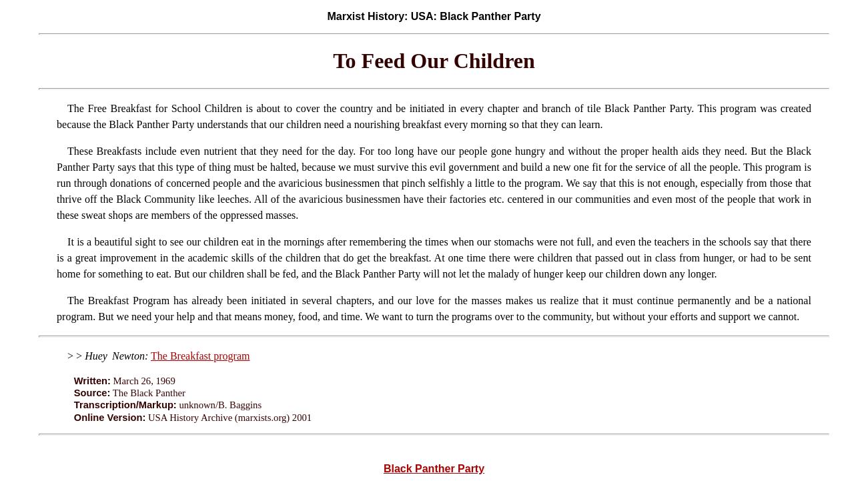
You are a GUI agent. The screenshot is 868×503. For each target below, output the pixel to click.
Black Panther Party (434, 469)
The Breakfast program (200, 356)
